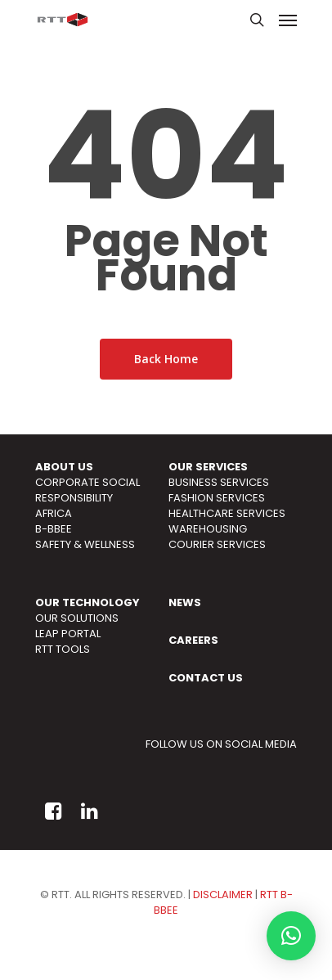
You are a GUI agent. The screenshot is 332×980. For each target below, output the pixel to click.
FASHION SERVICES (217, 498)
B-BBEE (54, 529)
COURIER (191, 544)
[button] (291, 936)
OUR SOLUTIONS (77, 618)
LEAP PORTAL (68, 634)
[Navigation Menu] (288, 20)
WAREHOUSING (208, 529)
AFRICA (54, 513)
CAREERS (193, 640)
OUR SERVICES (208, 467)
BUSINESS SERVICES (219, 482)
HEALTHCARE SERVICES (227, 513)
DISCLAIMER (223, 895)
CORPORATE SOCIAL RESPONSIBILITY (87, 490)
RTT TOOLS (63, 649)
